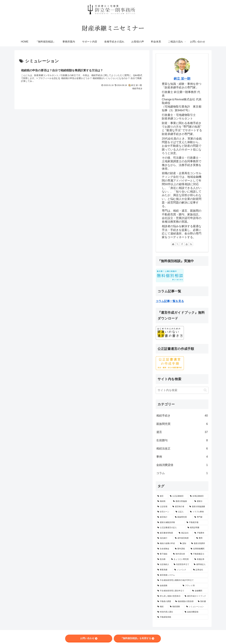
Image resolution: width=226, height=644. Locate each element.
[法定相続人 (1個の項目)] (164, 565)
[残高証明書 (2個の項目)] (197, 528)
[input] (182, 390)
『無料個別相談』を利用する (137, 638)
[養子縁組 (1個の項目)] (164, 554)
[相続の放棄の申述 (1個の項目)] (167, 544)
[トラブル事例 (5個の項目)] (198, 512)
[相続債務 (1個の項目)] (176, 607)
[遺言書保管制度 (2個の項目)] (166, 533)
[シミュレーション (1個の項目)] (196, 607)
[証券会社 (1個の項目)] (200, 570)
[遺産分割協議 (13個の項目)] (182, 501)
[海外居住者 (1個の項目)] (180, 554)
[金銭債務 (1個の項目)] (168, 586)
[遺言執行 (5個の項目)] (164, 517)
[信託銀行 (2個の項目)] (164, 538)
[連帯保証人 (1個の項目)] (200, 565)
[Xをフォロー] (178, 244)
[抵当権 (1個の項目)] (163, 559)
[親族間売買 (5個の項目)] (183, 517)
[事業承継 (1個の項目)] (164, 570)
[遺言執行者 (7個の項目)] (179, 507)
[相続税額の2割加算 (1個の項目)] (185, 602)
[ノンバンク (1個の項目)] (182, 570)
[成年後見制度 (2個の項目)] (184, 538)
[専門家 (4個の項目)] (201, 517)
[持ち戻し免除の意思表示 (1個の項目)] (169, 596)
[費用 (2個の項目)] (202, 538)
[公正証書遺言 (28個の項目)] (178, 496)
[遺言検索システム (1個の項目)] (182, 575)
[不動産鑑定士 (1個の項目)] (199, 554)
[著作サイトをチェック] (173, 244)
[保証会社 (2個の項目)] (185, 533)
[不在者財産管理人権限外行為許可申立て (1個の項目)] (182, 580)
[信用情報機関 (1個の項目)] (199, 549)
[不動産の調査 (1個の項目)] (165, 602)
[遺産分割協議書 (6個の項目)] (198, 507)
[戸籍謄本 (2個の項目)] (201, 533)
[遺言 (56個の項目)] (162, 496)
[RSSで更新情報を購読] (191, 244)
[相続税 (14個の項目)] (164, 501)
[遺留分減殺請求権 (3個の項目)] (170, 523)
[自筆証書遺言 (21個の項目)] (198, 496)
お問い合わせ (89, 638)
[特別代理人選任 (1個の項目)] (169, 612)
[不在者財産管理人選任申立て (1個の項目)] (173, 591)
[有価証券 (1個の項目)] (201, 559)
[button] (205, 390)
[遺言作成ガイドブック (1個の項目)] (196, 596)
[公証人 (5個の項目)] (181, 512)
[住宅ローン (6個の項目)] (165, 512)
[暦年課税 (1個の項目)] (181, 549)
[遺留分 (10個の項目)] (201, 501)
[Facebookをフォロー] (182, 244)
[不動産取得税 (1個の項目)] (182, 617)
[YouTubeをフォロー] (187, 244)
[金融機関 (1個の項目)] (199, 591)
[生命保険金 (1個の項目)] (164, 549)
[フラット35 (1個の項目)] (195, 586)
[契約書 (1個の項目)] (202, 602)
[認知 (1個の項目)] (184, 544)
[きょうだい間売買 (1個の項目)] (181, 559)
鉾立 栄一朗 (182, 79)
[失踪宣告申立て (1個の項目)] (182, 565)
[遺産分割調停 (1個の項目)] (199, 544)
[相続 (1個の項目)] (162, 607)
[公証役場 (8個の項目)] (163, 507)
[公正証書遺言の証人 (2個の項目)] (171, 528)
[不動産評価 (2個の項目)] (197, 523)
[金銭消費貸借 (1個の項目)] (196, 612)
